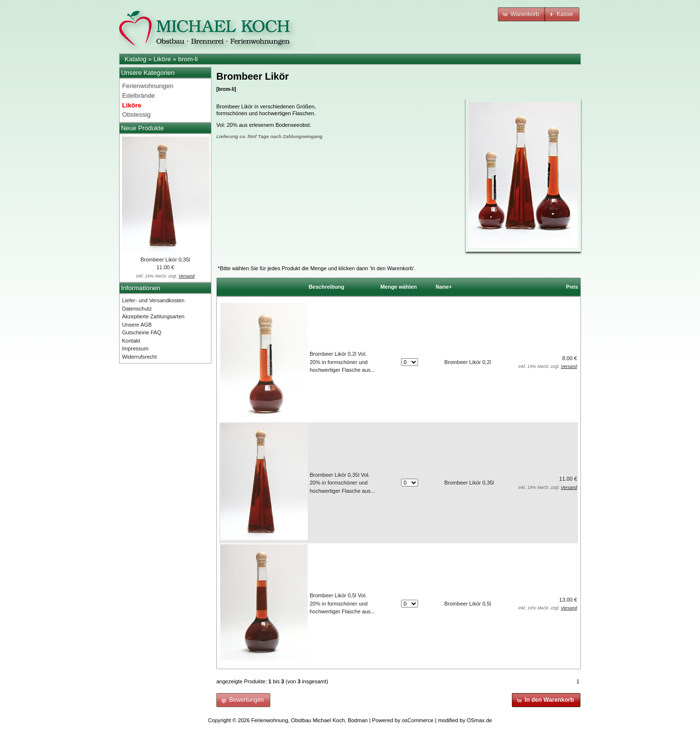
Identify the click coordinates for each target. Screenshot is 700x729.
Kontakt (131, 341)
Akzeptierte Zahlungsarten (153, 316)
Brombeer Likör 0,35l (165, 260)
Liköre (162, 59)
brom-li (188, 59)
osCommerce (418, 720)
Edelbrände (138, 95)
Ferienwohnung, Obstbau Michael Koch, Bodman (310, 720)
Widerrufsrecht (140, 357)
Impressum (135, 348)
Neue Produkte (142, 128)
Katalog (135, 59)
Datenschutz (137, 309)
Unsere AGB (137, 325)
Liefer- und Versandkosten (153, 300)
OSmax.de (479, 720)
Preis (572, 287)
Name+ (444, 287)
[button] (522, 14)
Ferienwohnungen (148, 86)
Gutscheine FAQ (142, 332)
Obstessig (136, 114)
